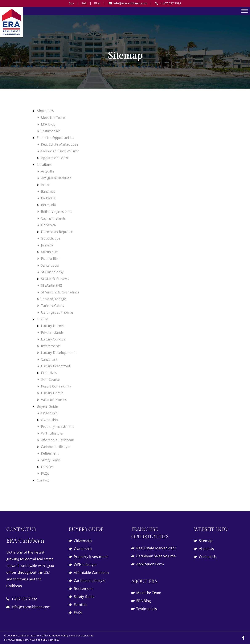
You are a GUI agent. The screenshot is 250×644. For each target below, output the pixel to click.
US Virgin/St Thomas (57, 312)
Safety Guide (51, 460)
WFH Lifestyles (52, 433)
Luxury (42, 319)
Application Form (54, 158)
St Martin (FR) (52, 285)
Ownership (49, 420)
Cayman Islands (53, 218)
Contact (43, 480)
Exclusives (49, 373)
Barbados (48, 198)
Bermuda (48, 205)
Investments (51, 346)
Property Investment (57, 426)
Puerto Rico (50, 259)
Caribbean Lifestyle (56, 447)
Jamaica (47, 245)
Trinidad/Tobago (54, 299)
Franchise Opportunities (55, 138)
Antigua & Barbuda (56, 178)
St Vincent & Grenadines (60, 292)
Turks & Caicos (52, 306)
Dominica (48, 225)
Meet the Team (53, 117)
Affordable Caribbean (58, 440)
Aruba (46, 185)
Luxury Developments (59, 353)
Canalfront (49, 359)
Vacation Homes (54, 400)
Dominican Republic (57, 232)
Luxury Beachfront (56, 366)
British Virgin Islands (57, 211)
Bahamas (48, 191)
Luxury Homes (53, 326)
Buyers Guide (47, 406)
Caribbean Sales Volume (60, 151)
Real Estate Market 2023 (59, 144)
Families (47, 467)
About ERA (45, 111)
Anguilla (47, 171)
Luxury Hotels (52, 393)
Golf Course (50, 379)
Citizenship (49, 413)
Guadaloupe (51, 238)
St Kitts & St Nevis (55, 279)
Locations (44, 164)
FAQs (45, 473)
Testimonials (51, 131)
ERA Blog (48, 124)
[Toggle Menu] (245, 11)
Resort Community (56, 386)
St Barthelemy (52, 272)
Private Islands (52, 332)
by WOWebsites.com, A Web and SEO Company (32, 640)
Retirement (50, 453)
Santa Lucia (50, 265)
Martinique (49, 252)
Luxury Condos (53, 339)
